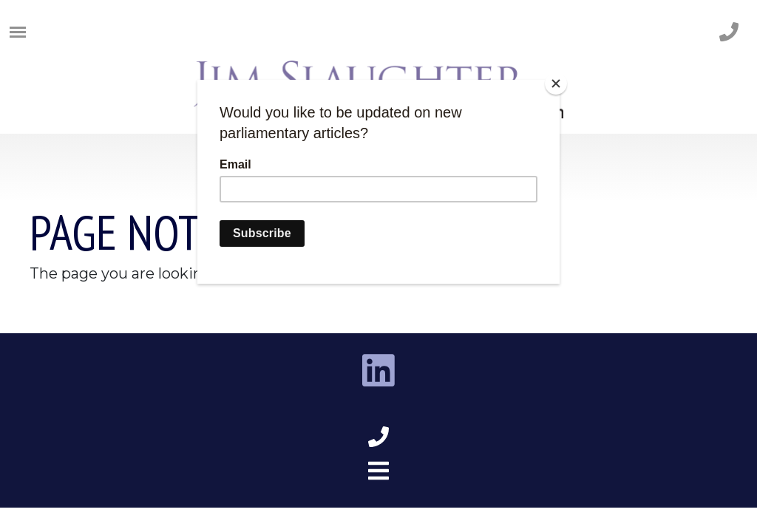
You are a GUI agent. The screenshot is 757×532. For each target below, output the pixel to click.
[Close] (556, 83)
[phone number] (729, 33)
